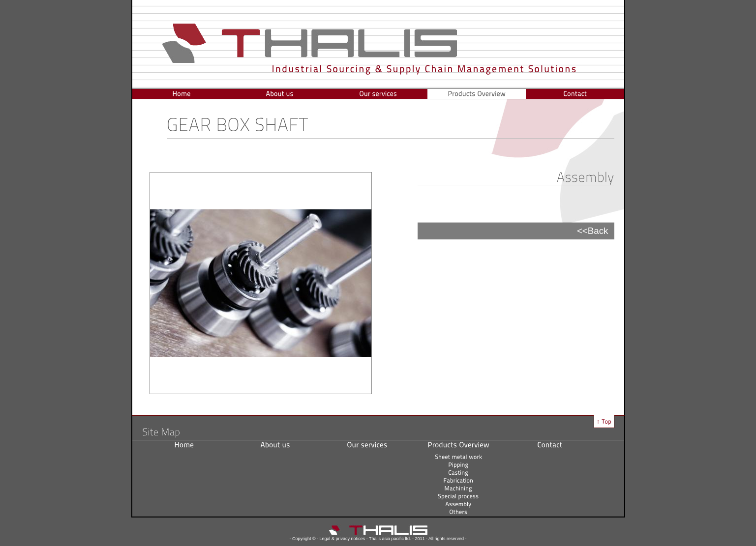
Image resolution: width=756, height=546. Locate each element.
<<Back (593, 231)
